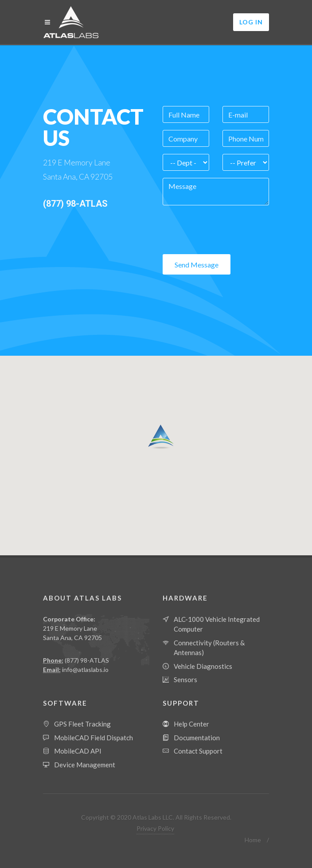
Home (253, 840)
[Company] (186, 138)
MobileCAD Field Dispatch (94, 738)
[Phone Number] (246, 138)
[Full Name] (186, 114)
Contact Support (198, 751)
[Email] (246, 114)
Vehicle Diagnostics (203, 666)
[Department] (186, 162)
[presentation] (230, 230)
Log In (251, 22)
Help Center (191, 724)
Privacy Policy (155, 828)
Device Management (85, 765)
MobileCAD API (78, 751)
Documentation (197, 738)
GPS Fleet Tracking (82, 724)
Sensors (185, 679)
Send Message (197, 265)
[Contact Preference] (246, 162)
